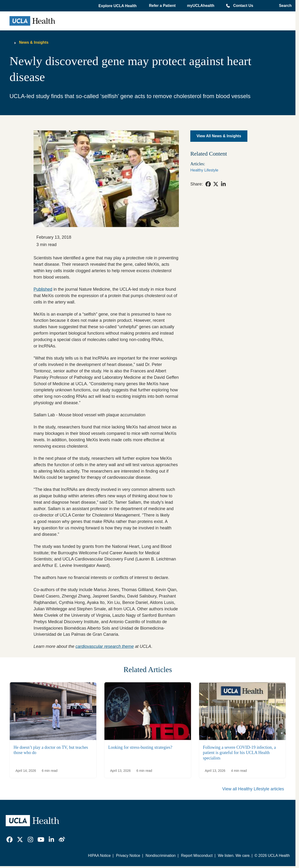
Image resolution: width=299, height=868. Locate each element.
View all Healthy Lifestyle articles (253, 789)
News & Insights (34, 42)
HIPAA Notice (99, 856)
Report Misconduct (197, 856)
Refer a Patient (162, 6)
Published (43, 289)
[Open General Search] (284, 6)
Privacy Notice (128, 856)
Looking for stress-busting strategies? (140, 747)
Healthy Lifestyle (204, 170)
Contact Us (243, 6)
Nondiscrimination (161, 856)
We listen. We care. (234, 856)
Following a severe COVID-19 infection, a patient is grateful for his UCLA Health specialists (239, 753)
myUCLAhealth (201, 6)
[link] (208, 184)
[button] (118, 6)
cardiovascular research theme (105, 646)
